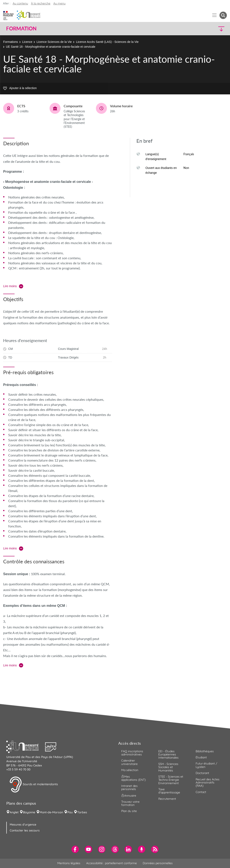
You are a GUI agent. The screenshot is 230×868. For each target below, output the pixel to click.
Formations (11, 42)
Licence (27, 42)
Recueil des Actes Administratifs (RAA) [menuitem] (208, 783)
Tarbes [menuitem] (82, 812)
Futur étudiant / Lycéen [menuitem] (206, 765)
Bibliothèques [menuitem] (205, 751)
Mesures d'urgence (23, 825)
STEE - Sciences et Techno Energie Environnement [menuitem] (171, 780)
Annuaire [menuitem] (129, 795)
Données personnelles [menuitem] (158, 863)
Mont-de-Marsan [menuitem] (51, 812)
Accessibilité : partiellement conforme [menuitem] (112, 863)
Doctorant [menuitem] (202, 773)
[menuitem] (75, 849)
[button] (200, 29)
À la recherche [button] (41, 3)
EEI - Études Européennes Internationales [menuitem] (168, 755)
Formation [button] (21, 29)
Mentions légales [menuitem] (69, 863)
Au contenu (20, 3)
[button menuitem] (223, 15)
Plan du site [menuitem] (129, 811)
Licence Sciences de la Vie (54, 42)
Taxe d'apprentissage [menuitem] (169, 791)
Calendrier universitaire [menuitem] (129, 762)
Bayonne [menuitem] (29, 812)
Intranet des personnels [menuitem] (129, 787)
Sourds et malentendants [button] (34, 785)
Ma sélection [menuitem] (130, 770)
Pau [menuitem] (70, 812)
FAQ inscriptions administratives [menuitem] (132, 753)
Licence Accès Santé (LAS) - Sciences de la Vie (107, 42)
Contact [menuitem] (201, 792)
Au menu (59, 3)
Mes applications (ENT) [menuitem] (133, 778)
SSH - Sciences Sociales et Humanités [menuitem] (168, 767)
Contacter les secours (25, 830)
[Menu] (215, 15)
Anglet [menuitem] (14, 812)
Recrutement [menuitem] (167, 799)
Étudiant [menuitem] (201, 757)
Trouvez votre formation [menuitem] (130, 803)
